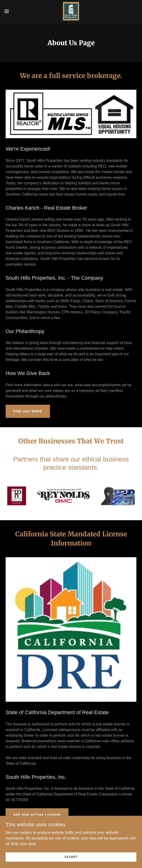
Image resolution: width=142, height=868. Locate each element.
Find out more (28, 411)
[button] (12, 11)
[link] (71, 11)
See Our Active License (37, 815)
